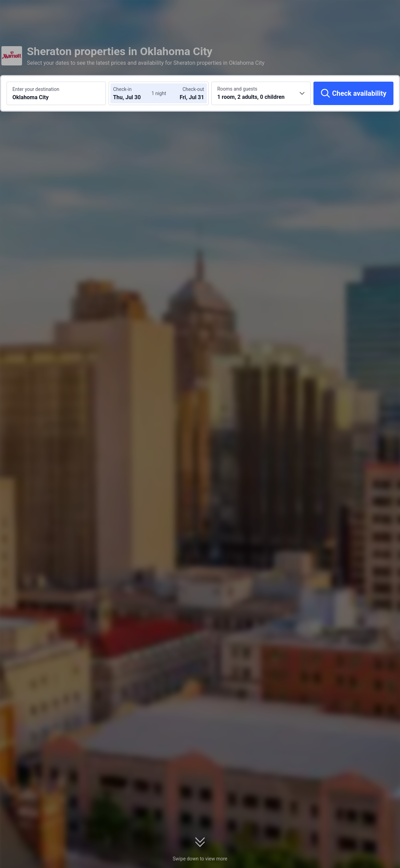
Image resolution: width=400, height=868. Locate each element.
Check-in (122, 89)
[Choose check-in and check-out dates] (134, 93)
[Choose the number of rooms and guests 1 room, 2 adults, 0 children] (261, 93)
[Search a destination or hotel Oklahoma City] (56, 93)
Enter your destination (36, 89)
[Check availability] (353, 93)
